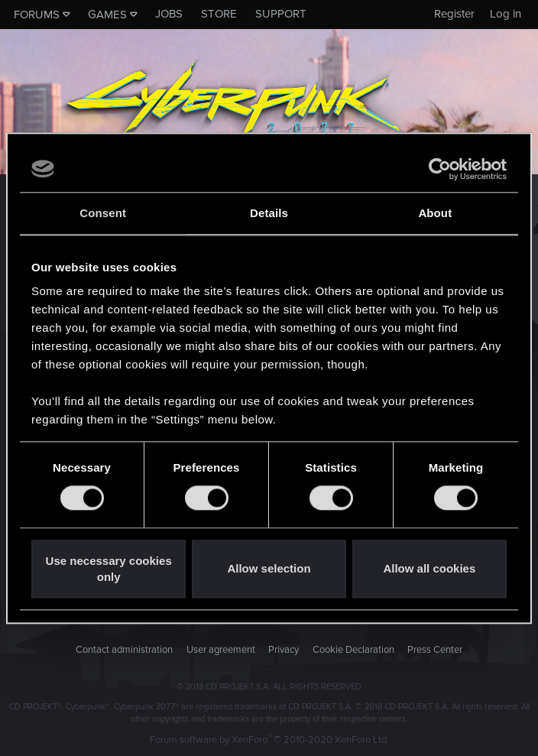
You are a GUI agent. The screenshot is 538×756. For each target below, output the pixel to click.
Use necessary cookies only (109, 569)
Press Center (435, 650)
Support (281, 14)
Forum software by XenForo (269, 740)
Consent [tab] (103, 213)
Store (219, 14)
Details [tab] (269, 213)
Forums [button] (37, 15)
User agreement (221, 650)
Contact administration (124, 650)
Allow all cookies (429, 569)
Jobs (169, 14)
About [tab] (435, 213)
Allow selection (269, 569)
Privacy (284, 650)
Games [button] (107, 15)
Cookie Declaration (353, 650)
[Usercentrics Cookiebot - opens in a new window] (440, 169)
